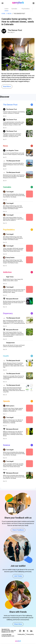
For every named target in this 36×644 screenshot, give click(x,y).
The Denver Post (19, 14)
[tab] (6, 9)
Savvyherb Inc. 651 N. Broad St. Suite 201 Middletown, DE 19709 (9, 633)
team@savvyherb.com (8, 638)
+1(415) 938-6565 (6, 637)
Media (9, 14)
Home (3, 14)
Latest (6, 9)
